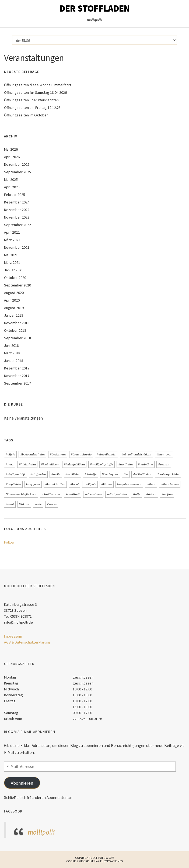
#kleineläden (50, 464)
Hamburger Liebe (168, 474)
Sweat (10, 504)
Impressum (13, 636)
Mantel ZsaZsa (55, 484)
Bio (126, 474)
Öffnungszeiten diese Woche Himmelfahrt (38, 85)
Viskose (24, 504)
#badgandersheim (32, 454)
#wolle (56, 474)
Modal (74, 484)
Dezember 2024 (17, 202)
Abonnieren (22, 783)
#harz (10, 464)
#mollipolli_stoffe (101, 464)
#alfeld (10, 454)
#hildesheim (27, 464)
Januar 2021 (14, 270)
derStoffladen (142, 474)
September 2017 (17, 383)
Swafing (167, 494)
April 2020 (12, 300)
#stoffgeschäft (15, 474)
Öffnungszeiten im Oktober (26, 115)
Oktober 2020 (15, 278)
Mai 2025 (11, 179)
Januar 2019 (14, 315)
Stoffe (136, 494)
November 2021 (17, 247)
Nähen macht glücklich (21, 494)
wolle (38, 504)
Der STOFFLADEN (95, 8)
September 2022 (17, 225)
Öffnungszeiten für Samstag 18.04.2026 (35, 92)
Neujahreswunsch (129, 484)
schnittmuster (51, 494)
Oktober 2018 (15, 330)
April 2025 (12, 187)
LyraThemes (115, 861)
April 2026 (12, 157)
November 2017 (17, 376)
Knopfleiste (13, 484)
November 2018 (17, 323)
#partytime (145, 464)
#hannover (164, 454)
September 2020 (17, 285)
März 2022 (12, 240)
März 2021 (12, 262)
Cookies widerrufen (81, 861)
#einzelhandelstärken (136, 454)
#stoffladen (38, 474)
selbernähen (93, 494)
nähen (151, 484)
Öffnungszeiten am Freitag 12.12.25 (32, 108)
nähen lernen (170, 484)
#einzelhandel (106, 454)
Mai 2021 (11, 255)
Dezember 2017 (17, 368)
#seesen (164, 464)
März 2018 (12, 353)
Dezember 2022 (17, 210)
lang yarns (33, 484)
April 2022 (12, 232)
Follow (9, 542)
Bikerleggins (110, 474)
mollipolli (90, 484)
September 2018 (17, 338)
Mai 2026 (11, 149)
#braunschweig (81, 454)
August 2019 (14, 308)
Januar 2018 (14, 361)
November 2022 (17, 217)
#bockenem (58, 454)
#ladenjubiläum (74, 464)
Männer (107, 484)
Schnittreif (73, 494)
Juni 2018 (11, 345)
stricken (151, 494)
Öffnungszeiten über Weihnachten (31, 100)
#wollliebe (72, 474)
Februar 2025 (15, 195)
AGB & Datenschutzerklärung (27, 642)
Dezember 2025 (17, 164)
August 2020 (14, 293)
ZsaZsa (52, 504)
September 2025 (17, 172)
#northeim (125, 464)
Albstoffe (91, 474)
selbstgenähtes (117, 494)
